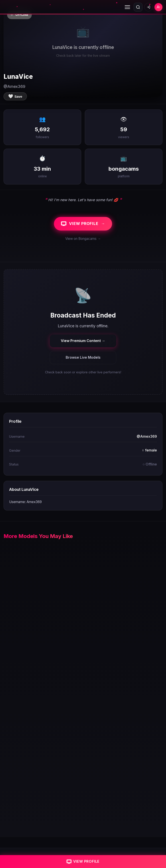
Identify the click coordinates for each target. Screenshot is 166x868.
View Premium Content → (83, 341)
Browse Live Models (83, 357)
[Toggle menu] (127, 7)
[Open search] (138, 7)
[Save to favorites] (15, 96)
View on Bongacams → (83, 239)
